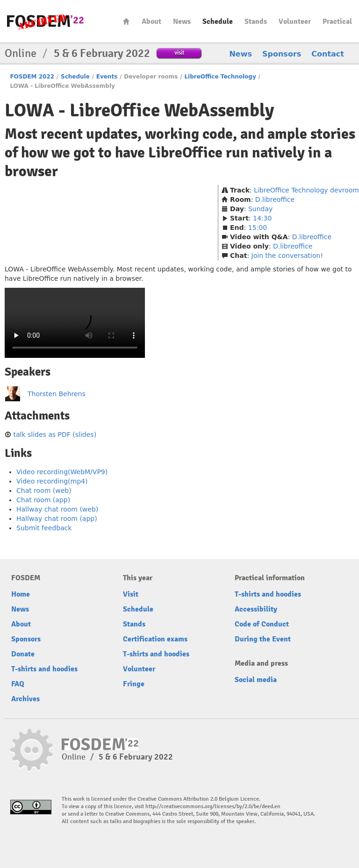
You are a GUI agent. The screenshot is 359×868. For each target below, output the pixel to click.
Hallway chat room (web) (57, 509)
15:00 (258, 228)
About (151, 21)
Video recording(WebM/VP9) (62, 472)
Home (126, 21)
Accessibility (256, 609)
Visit (131, 594)
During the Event (263, 639)
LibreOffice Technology (220, 77)
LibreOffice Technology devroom (306, 190)
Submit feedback (44, 528)
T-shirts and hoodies (44, 669)
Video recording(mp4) (52, 481)
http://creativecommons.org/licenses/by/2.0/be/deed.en (213, 807)
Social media (256, 680)
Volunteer (295, 21)
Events (107, 77)
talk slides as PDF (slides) (55, 434)
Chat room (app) (43, 500)
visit (179, 53)
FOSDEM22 (45, 21)
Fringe (134, 684)
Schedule (218, 21)
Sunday (260, 209)
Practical (337, 21)
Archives (25, 699)
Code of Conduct (262, 624)
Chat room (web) (44, 491)
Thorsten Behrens (57, 394)
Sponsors (282, 54)
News (182, 21)
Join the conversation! (287, 256)
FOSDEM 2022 (32, 77)
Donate (23, 654)
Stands (256, 21)
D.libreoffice (275, 199)
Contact (328, 54)
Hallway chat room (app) (57, 519)
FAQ (18, 684)
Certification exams (155, 639)
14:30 (262, 218)
